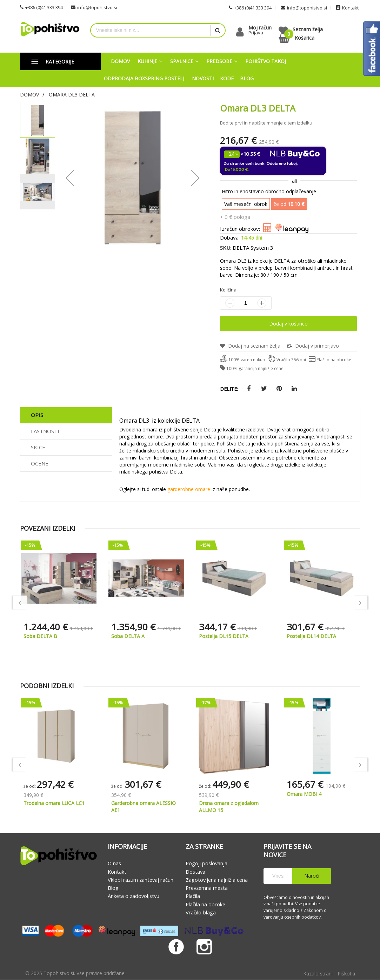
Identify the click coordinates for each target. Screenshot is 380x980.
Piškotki (346, 974)
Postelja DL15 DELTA (224, 636)
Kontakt (117, 872)
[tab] (66, 415)
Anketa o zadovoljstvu (134, 896)
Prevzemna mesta (207, 888)
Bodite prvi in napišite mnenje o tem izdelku (266, 123)
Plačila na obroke (205, 904)
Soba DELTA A (128, 636)
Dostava (195, 872)
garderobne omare (189, 489)
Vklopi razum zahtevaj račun (141, 880)
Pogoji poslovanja (206, 864)
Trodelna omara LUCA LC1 (54, 803)
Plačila (193, 896)
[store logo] (50, 29)
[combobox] (151, 30)
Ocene (40, 463)
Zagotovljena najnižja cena (217, 880)
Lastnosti (45, 431)
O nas (114, 864)
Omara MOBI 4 (304, 794)
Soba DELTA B (40, 636)
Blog (113, 888)
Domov (29, 95)
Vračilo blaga (201, 912)
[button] (38, 156)
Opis (37, 415)
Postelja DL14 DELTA (311, 636)
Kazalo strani (318, 974)
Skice (38, 447)
